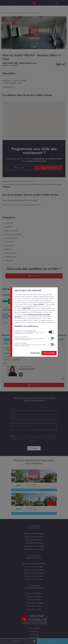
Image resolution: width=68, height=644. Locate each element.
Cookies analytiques (30, 338)
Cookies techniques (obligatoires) (30, 332)
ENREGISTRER (35, 353)
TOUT (49, 353)
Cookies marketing (30, 344)
